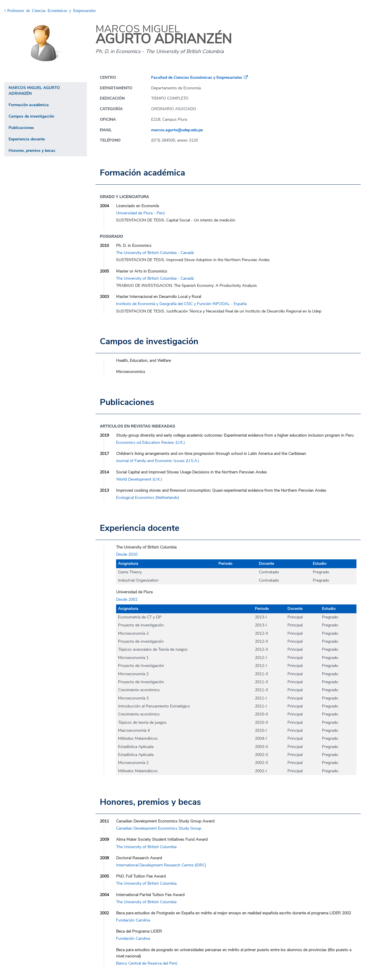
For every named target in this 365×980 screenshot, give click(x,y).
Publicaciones (21, 128)
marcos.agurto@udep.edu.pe (177, 130)
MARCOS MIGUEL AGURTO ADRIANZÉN (34, 91)
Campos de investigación (31, 116)
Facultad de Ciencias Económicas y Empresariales (197, 77)
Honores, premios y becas (32, 151)
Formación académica (29, 105)
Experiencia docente (27, 139)
